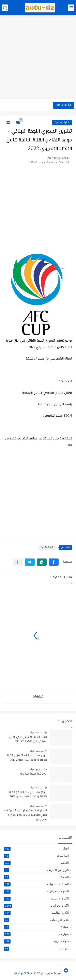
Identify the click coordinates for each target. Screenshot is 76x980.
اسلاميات (36, 856)
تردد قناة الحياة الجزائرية (33, 774)
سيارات (36, 934)
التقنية (36, 863)
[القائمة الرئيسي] (71, 8)
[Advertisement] (38, 58)
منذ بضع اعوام (37, 733)
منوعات (36, 948)
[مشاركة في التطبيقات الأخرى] (18, 562)
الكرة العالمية (62, 123)
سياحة (36, 927)
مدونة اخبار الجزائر (24, 974)
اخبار (36, 849)
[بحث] (5, 8)
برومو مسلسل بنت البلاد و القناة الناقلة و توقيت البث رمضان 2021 (28, 795)
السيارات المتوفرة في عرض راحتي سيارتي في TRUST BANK (28, 739)
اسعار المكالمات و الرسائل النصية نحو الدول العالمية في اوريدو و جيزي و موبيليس (25, 815)
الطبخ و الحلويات (36, 884)
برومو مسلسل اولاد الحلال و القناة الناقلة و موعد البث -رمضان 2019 (27, 758)
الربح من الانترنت (36, 870)
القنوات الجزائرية (36, 891)
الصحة (36, 877)
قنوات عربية (36, 941)
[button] (54, 562)
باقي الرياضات (36, 920)
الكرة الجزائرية (36, 906)
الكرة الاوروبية (36, 898)
